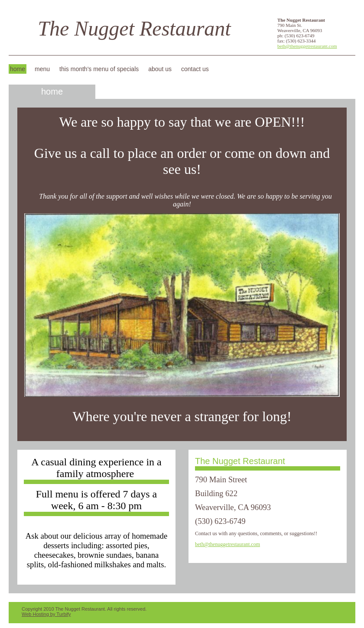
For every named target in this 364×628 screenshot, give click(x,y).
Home (18, 69)
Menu (42, 69)
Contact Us (195, 69)
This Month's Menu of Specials (99, 69)
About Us (160, 69)
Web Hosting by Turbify (46, 614)
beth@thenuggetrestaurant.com (307, 46)
